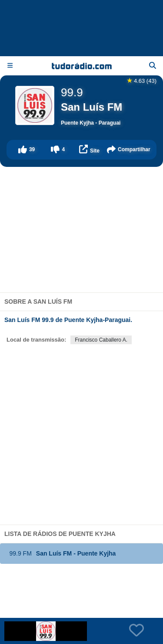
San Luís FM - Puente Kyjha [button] (61, 554)
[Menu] (10, 66)
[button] (27, 150)
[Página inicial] (82, 66)
